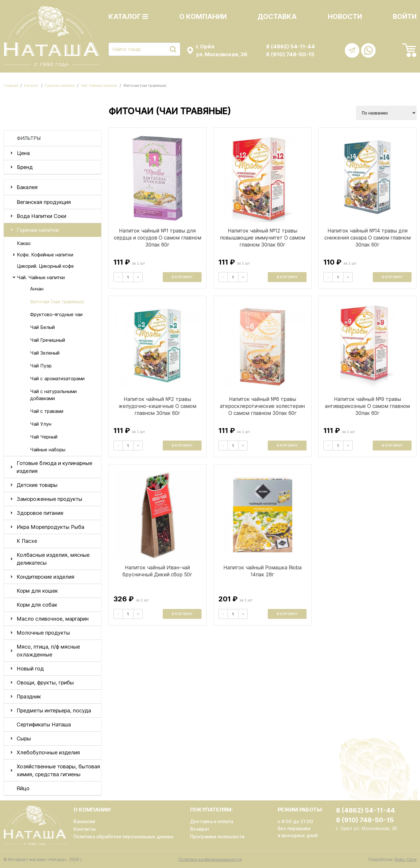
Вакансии (84, 821)
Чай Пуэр (41, 366)
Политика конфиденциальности (210, 859)
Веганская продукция (44, 202)
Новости (345, 17)
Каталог (128, 17)
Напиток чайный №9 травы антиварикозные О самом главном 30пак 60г (367, 406)
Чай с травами (47, 411)
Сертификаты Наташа (44, 724)
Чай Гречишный (48, 340)
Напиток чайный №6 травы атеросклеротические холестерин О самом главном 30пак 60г (262, 406)
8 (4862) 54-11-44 (290, 46)
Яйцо (23, 788)
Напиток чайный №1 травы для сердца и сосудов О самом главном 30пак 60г (157, 238)
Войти (405, 17)
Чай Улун (41, 424)
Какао (24, 243)
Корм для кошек (37, 591)
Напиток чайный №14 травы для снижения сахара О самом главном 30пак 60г (367, 238)
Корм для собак (37, 605)
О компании (203, 17)
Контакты (85, 829)
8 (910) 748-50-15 (290, 54)
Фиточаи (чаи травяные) (57, 302)
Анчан (37, 289)
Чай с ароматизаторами (57, 378)
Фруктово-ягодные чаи (56, 314)
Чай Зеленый (45, 353)
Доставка (277, 17)
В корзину (182, 277)
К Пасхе (27, 541)
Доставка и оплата (212, 821)
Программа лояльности (217, 837)
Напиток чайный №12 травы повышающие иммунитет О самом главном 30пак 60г (262, 238)
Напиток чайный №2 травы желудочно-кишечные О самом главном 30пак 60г (157, 406)
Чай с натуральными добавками (53, 395)
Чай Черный (44, 437)
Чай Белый (42, 327)
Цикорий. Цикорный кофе (45, 266)
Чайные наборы (48, 450)
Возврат (200, 829)
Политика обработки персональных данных (124, 837)
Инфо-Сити (406, 859)
